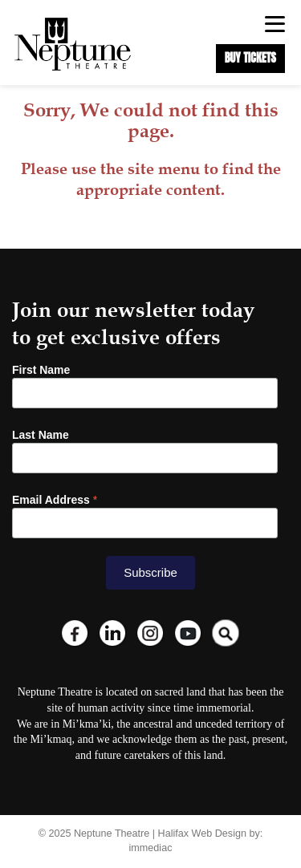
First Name (41, 370)
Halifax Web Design (202, 834)
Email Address (55, 500)
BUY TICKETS (250, 58)
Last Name (41, 435)
